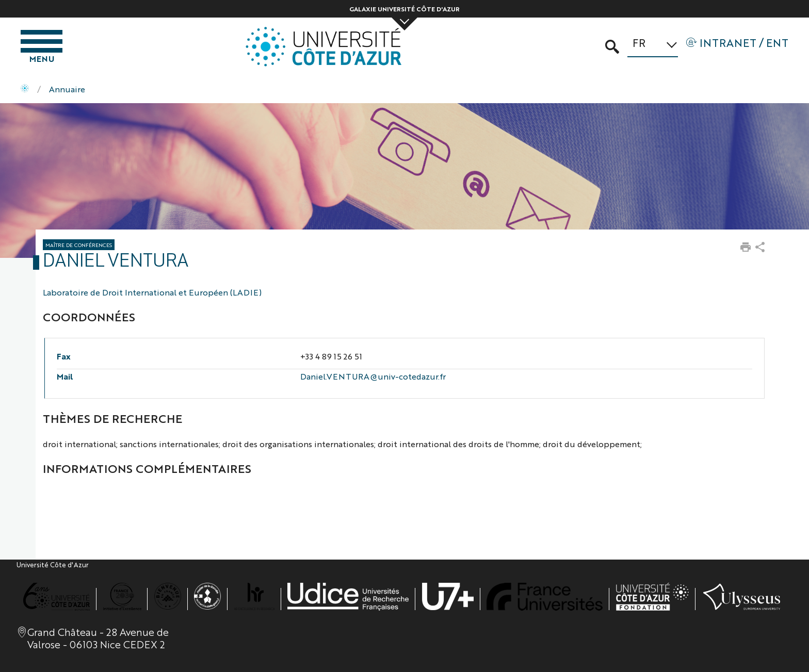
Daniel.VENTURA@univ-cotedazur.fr (373, 376)
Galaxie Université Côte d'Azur (405, 9)
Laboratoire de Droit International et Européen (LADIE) (152, 292)
